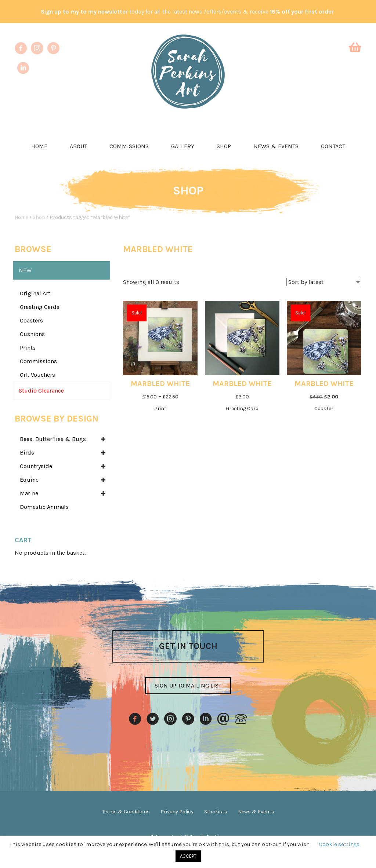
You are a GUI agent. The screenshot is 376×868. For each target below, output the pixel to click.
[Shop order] (324, 282)
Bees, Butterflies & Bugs (53, 439)
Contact (333, 146)
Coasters (31, 320)
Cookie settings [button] (339, 844)
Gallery (183, 146)
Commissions (129, 146)
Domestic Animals (44, 507)
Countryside (36, 466)
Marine (29, 493)
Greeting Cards (40, 307)
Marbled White (160, 384)
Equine (29, 480)
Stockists (216, 812)
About (78, 146)
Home (39, 146)
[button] (188, 686)
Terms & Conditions (126, 812)
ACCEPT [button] (188, 856)
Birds (27, 453)
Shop (224, 146)
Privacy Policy (177, 812)
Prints (28, 348)
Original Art (35, 293)
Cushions (32, 334)
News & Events (276, 146)
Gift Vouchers (37, 375)
